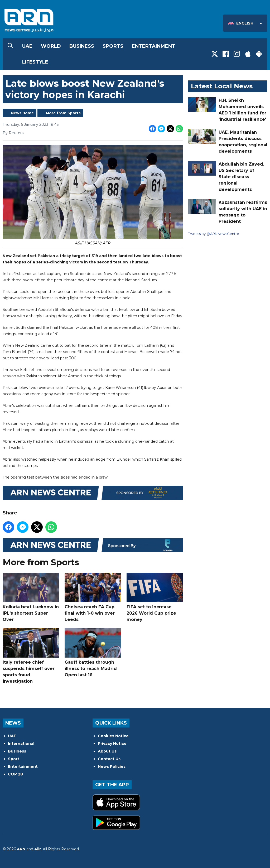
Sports (113, 46)
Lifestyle (35, 62)
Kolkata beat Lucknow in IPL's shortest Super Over (31, 597)
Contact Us (109, 759)
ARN (21, 849)
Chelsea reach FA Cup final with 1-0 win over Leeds (93, 597)
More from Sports (63, 113)
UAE (27, 46)
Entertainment (154, 46)
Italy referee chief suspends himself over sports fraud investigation (31, 656)
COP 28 (15, 774)
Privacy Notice (112, 744)
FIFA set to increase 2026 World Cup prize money (155, 597)
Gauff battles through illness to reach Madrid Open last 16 (93, 653)
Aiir (38, 849)
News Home (22, 113)
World (51, 46)
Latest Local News (222, 86)
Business (82, 46)
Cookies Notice (113, 736)
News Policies (112, 766)
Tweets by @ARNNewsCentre (214, 234)
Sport (14, 759)
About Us (107, 751)
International (21, 744)
